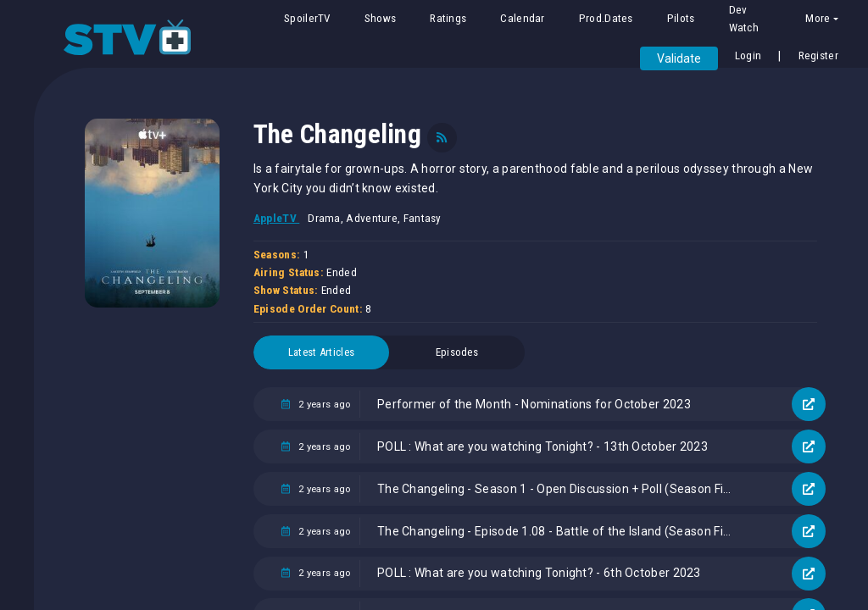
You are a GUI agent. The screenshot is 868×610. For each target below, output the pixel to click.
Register (818, 55)
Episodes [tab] (457, 352)
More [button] (818, 18)
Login (748, 55)
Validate (679, 58)
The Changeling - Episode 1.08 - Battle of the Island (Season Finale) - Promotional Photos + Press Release (563, 531)
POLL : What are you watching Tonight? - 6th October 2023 (539, 573)
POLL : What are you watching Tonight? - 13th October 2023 (542, 446)
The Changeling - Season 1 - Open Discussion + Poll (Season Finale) (563, 489)
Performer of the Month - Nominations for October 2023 (534, 404)
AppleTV (276, 218)
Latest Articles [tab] (322, 352)
